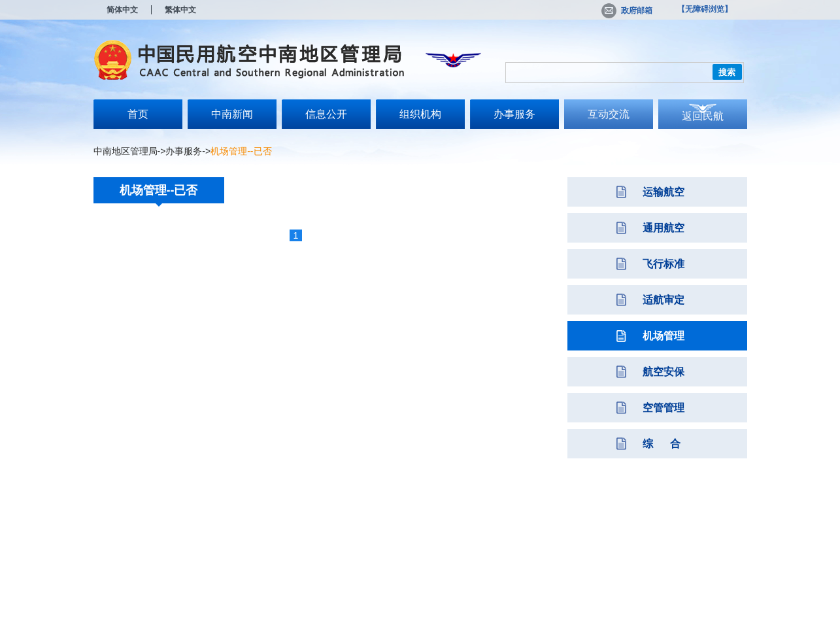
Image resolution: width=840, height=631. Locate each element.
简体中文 (122, 10)
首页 (138, 114)
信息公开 (326, 114)
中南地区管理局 (126, 151)
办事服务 (514, 114)
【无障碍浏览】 (705, 9)
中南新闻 (232, 114)
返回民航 (703, 116)
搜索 (727, 72)
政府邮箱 (627, 10)
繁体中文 (180, 10)
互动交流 (609, 114)
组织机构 (420, 114)
